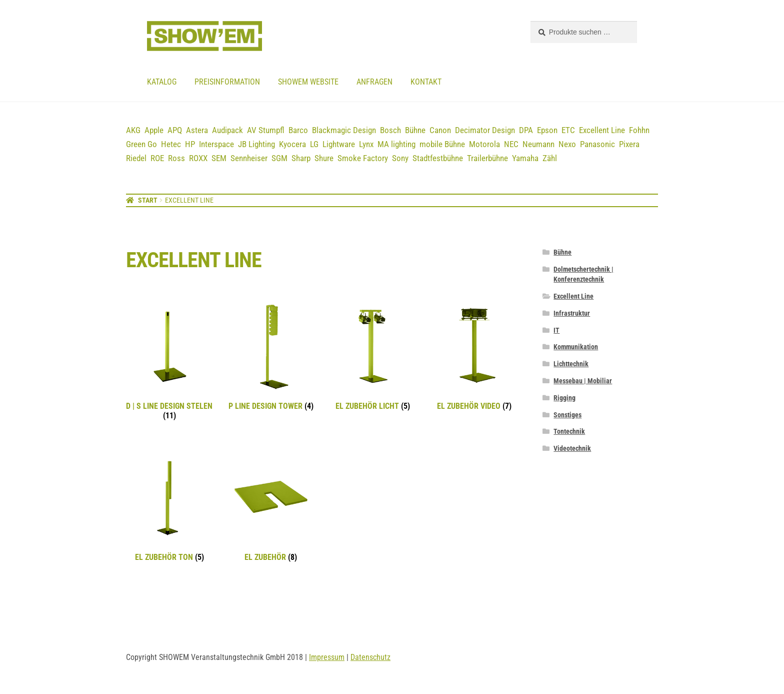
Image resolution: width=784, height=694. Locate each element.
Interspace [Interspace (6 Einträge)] (216, 144)
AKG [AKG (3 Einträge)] (133, 130)
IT (556, 330)
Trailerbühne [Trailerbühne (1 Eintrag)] (487, 158)
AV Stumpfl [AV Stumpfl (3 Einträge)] (266, 130)
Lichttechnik (571, 364)
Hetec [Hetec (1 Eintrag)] (171, 144)
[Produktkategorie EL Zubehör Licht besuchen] (373, 357)
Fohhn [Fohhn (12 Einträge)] (639, 130)
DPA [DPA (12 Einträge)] (526, 130)
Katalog (162, 82)
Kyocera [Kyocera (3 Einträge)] (292, 144)
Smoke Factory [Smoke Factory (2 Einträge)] (363, 158)
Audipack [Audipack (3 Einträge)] (227, 130)
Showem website (308, 82)
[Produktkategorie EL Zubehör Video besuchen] (474, 357)
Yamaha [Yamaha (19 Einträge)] (525, 158)
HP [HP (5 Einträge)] (190, 144)
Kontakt (426, 82)
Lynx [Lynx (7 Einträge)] (366, 144)
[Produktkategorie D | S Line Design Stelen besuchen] (169, 362)
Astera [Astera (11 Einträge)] (197, 130)
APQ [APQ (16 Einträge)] (175, 130)
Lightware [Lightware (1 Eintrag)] (339, 144)
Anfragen (374, 82)
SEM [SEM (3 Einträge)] (219, 158)
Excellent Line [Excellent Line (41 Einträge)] (602, 130)
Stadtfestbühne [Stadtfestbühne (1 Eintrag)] (438, 158)
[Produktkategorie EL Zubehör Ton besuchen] (169, 508)
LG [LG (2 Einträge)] (314, 144)
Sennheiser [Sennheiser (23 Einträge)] (249, 158)
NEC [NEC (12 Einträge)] (511, 144)
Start (148, 200)
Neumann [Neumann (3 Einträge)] (538, 144)
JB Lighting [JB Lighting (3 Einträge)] (256, 144)
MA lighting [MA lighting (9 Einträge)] (396, 144)
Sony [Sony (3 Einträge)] (400, 158)
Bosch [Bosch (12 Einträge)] (390, 130)
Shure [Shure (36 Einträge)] (324, 158)
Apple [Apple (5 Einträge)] (154, 130)
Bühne (562, 252)
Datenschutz (370, 657)
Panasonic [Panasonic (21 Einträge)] (597, 144)
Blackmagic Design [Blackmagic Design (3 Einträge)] (344, 130)
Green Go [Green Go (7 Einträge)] (141, 144)
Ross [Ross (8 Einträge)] (176, 158)
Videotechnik (572, 448)
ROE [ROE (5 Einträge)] (157, 158)
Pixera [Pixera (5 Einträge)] (629, 144)
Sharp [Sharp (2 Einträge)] (301, 158)
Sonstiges (567, 415)
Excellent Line (573, 296)
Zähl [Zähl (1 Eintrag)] (550, 158)
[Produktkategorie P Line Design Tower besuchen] (271, 357)
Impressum (327, 657)
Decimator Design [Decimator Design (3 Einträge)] (485, 130)
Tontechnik (569, 431)
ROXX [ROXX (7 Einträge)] (198, 158)
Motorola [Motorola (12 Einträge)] (484, 144)
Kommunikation (576, 347)
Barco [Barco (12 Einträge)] (298, 130)
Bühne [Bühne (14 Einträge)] (415, 130)
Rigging (564, 398)
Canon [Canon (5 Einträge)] (440, 130)
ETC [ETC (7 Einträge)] (568, 130)
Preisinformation (227, 82)
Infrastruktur (572, 313)
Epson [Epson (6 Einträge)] (547, 130)
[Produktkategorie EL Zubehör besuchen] (271, 508)
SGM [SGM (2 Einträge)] (279, 158)
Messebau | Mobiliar (583, 381)
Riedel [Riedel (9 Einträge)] (136, 158)
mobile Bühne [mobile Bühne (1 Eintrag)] (442, 144)
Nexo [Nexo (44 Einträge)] (567, 144)
